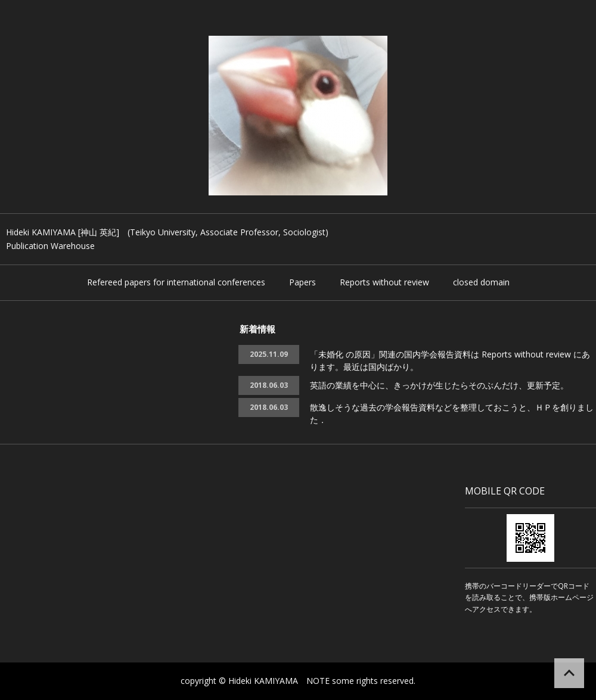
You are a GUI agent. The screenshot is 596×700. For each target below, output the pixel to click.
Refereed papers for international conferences (176, 282)
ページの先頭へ (569, 673)
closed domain (481, 282)
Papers (302, 282)
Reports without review (384, 282)
